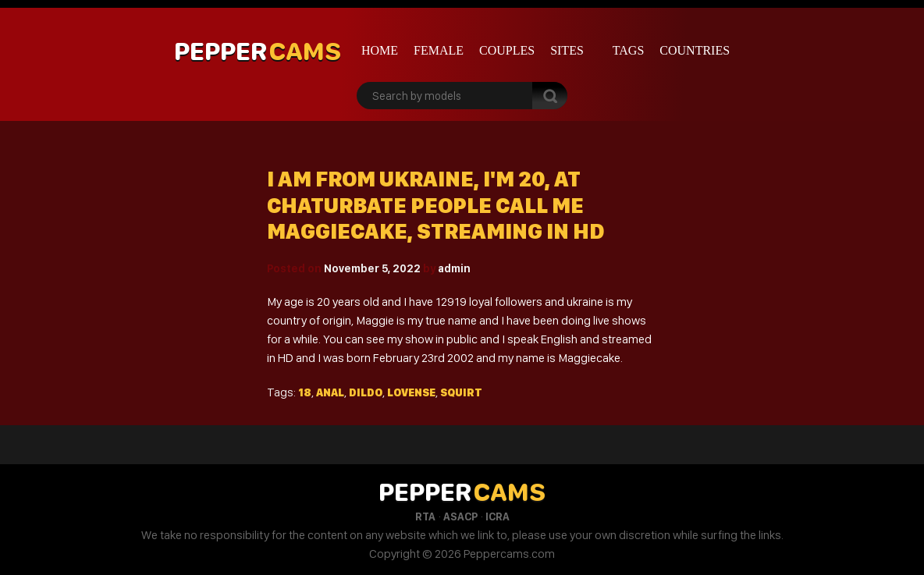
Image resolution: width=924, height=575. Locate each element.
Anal (330, 392)
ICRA (498, 516)
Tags (629, 50)
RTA (425, 516)
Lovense (411, 392)
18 (305, 392)
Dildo (366, 392)
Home (380, 50)
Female (439, 50)
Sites (567, 50)
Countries (695, 50)
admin (454, 268)
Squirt (461, 392)
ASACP (460, 516)
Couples (507, 50)
